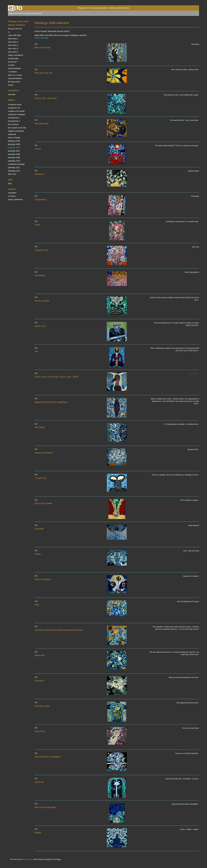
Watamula (12, 134)
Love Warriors (13, 124)
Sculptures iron (14, 108)
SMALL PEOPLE (13, 58)
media (10, 85)
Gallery (11, 100)
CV (9, 32)
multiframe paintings (16, 164)
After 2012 (12, 174)
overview (12, 94)
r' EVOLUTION (12, 72)
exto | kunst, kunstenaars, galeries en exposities (15, 8)
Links (10, 180)
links (10, 184)
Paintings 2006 (14, 148)
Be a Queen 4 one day (17, 128)
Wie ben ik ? (13, 62)
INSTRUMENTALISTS (14, 68)
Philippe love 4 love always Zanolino (93, 8)
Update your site (15, 13)
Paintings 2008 (14, 154)
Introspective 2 (14, 121)
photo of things (14, 138)
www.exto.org (28, 859)
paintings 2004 (14, 141)
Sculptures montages (17, 114)
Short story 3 (13, 45)
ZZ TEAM (11, 65)
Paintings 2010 (14, 161)
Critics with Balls (14, 35)
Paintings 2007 (14, 151)
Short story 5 (13, 52)
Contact (12, 189)
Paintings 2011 (14, 167)
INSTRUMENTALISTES (15, 78)
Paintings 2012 (14, 171)
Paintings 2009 (14, 158)
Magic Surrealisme (16, 55)
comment (12, 196)
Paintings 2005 (14, 144)
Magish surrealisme (16, 131)
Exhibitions (14, 91)
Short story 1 (13, 39)
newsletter (12, 193)
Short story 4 (13, 49)
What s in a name (15, 75)
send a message (41, 38)
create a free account (33, 13)
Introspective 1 (14, 118)
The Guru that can (15, 29)
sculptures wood (15, 104)
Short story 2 (13, 42)
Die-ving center (14, 82)
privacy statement (15, 199)
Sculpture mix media (16, 111)
